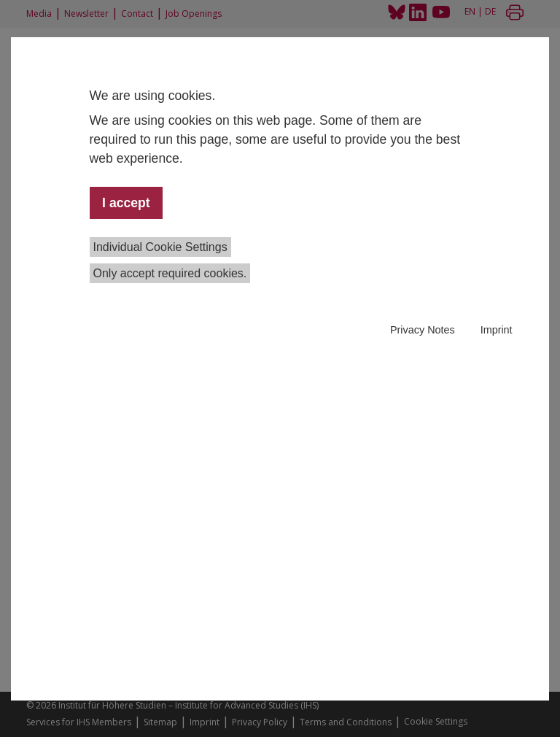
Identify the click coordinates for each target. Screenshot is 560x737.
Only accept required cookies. (170, 273)
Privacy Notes (423, 330)
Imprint (497, 330)
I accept (126, 203)
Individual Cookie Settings (160, 247)
